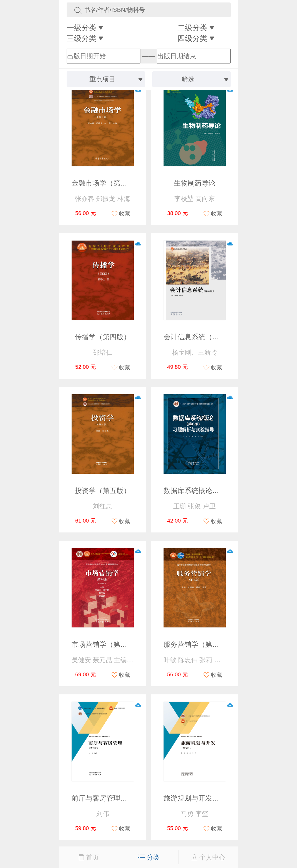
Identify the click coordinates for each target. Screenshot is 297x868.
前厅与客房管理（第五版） (113, 798)
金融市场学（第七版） (106, 183)
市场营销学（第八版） (106, 644)
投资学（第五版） (103, 491)
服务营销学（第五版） (198, 644)
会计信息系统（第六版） (202, 337)
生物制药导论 (195, 183)
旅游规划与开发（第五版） (205, 798)
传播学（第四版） (103, 337)
